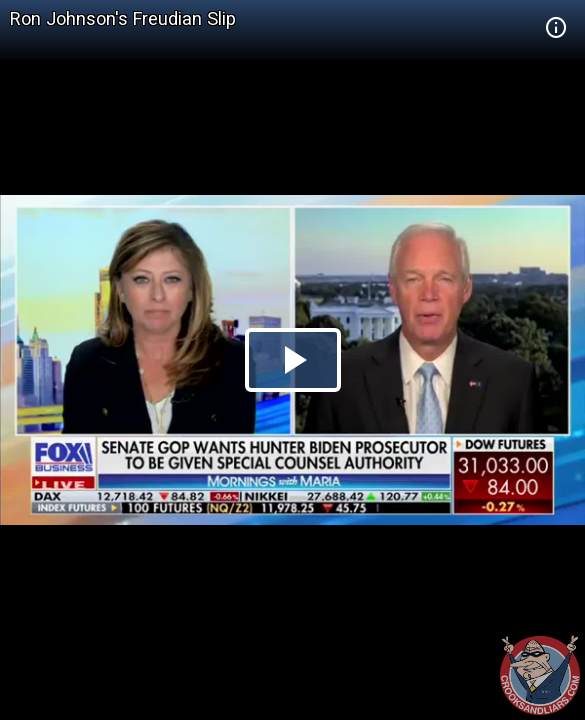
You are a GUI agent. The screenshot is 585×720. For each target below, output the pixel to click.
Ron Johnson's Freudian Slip (123, 18)
